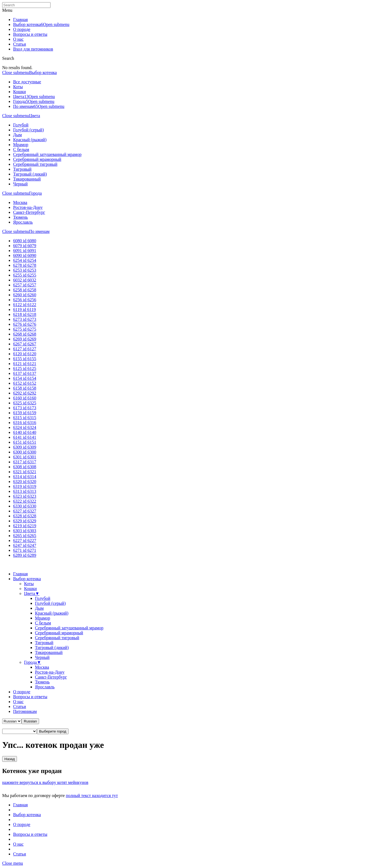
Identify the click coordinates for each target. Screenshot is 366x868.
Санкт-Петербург (29, 212)
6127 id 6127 (25, 349)
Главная (20, 20)
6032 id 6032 (25, 280)
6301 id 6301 (25, 457)
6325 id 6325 (25, 403)
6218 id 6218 (25, 314)
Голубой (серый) (28, 130)
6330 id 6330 (25, 506)
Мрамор (21, 145)
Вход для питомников (33, 49)
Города (20, 101)
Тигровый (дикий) (30, 174)
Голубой (21, 125)
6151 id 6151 (25, 442)
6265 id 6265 (25, 536)
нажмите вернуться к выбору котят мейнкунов (45, 782)
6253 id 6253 (25, 270)
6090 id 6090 (25, 255)
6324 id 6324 (25, 427)
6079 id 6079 (25, 246)
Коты (18, 87)
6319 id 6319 (25, 486)
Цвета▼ (32, 593)
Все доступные (27, 82)
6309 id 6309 (25, 447)
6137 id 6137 (25, 373)
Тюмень (20, 217)
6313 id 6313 (25, 491)
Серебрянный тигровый (35, 164)
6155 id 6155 (25, 359)
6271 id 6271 (25, 550)
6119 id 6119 (24, 309)
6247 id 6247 (25, 545)
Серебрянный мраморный (37, 159)
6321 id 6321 (25, 472)
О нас (18, 39)
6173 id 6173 (25, 408)
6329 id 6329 (25, 521)
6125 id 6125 (25, 368)
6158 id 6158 (25, 388)
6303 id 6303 (25, 531)
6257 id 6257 (25, 285)
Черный (20, 184)
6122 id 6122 (25, 305)
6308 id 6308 (25, 467)
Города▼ (33, 662)
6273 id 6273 (25, 319)
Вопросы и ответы (30, 34)
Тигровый (22, 169)
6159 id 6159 (25, 413)
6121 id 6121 (25, 364)
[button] (30, 721)
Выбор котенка (27, 24)
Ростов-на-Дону (28, 207)
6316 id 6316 (25, 423)
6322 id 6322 (25, 501)
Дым (17, 135)
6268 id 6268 (25, 334)
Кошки (20, 92)
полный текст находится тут (92, 796)
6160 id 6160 (25, 398)
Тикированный (27, 179)
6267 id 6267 (25, 344)
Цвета (19, 97)
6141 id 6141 (25, 437)
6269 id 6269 (25, 339)
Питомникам (25, 711)
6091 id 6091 (25, 251)
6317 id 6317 (25, 462)
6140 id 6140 (25, 432)
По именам (23, 106)
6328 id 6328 (25, 516)
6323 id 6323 (25, 496)
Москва (20, 202)
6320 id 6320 (25, 482)
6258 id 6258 (25, 290)
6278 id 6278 (25, 265)
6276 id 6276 (25, 324)
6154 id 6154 (25, 378)
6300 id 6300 (25, 452)
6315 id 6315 (25, 418)
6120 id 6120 (25, 354)
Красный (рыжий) (30, 140)
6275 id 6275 (25, 329)
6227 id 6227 (25, 540)
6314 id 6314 (25, 477)
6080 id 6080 (25, 241)
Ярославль (23, 222)
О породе (22, 29)
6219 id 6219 (25, 526)
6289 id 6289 (25, 555)
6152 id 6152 (25, 383)
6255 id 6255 (25, 275)
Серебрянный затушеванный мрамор (47, 154)
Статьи (20, 44)
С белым (21, 149)
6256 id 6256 (25, 300)
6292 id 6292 (25, 393)
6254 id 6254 (25, 260)
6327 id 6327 (25, 511)
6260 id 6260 (25, 295)
